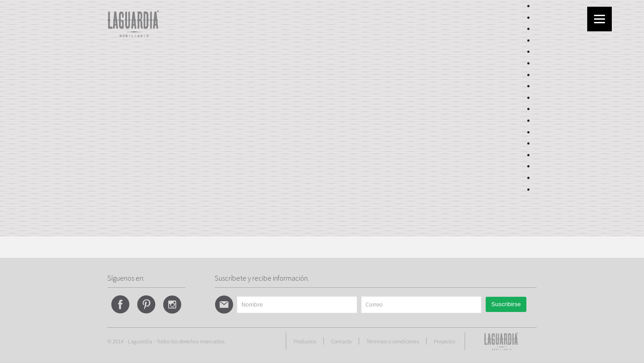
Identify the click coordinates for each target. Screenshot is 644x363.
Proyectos (445, 341)
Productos (305, 341)
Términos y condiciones (393, 341)
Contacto (341, 341)
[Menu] (600, 19)
